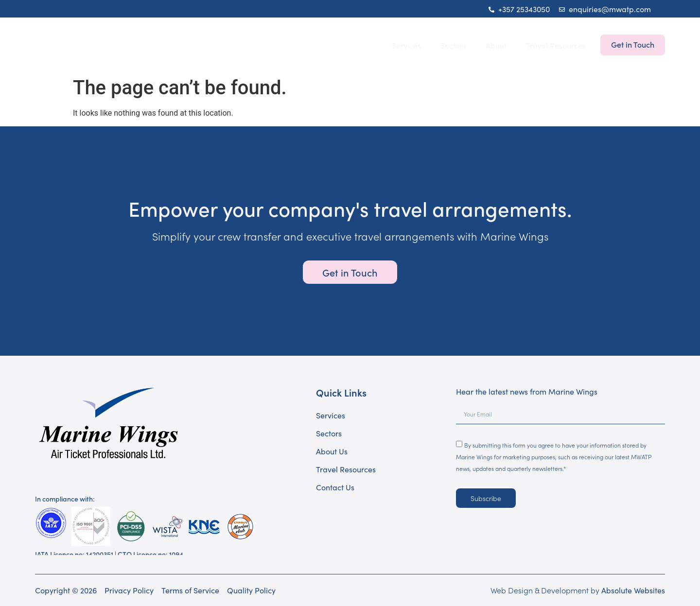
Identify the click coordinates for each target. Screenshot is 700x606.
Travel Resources (556, 45)
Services (406, 45)
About (496, 45)
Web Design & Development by (578, 590)
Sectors (453, 45)
